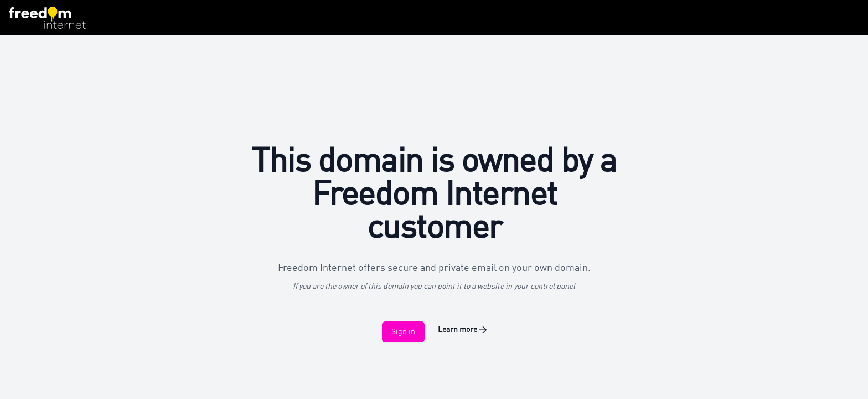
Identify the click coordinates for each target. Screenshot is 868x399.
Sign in (403, 332)
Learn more (462, 330)
